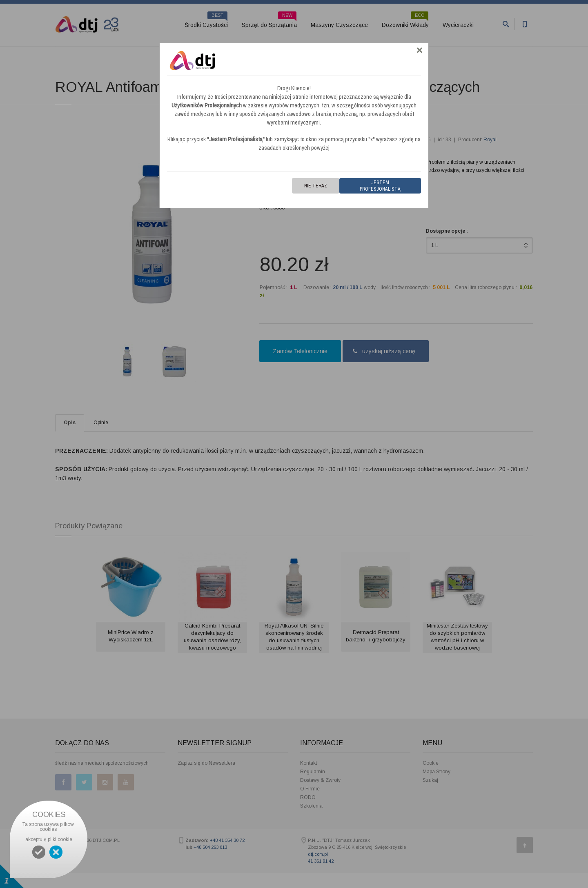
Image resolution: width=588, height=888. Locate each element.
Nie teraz (316, 186)
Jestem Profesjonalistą (380, 186)
